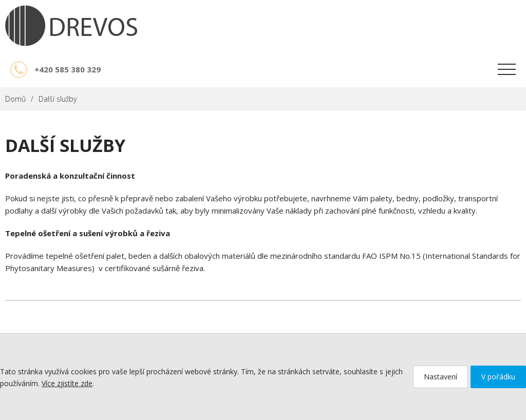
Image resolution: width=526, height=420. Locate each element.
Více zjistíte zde (67, 383)
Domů (15, 99)
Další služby (58, 99)
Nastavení (440, 377)
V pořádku (498, 377)
